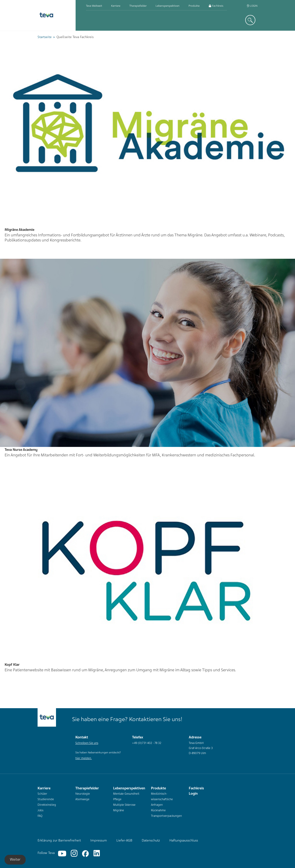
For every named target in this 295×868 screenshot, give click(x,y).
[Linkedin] (97, 854)
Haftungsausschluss (184, 840)
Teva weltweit (94, 6)
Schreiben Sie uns (87, 743)
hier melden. (84, 758)
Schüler (42, 794)
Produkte (194, 6)
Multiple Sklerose (124, 805)
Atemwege (82, 799)
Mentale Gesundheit (126, 794)
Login (252, 6)
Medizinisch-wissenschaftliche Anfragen (162, 799)
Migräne (119, 810)
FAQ (40, 816)
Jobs (40, 810)
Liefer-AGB (124, 840)
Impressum (99, 840)
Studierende (46, 799)
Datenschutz (151, 840)
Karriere (116, 6)
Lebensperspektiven (168, 6)
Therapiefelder (138, 6)
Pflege (117, 799)
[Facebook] (85, 854)
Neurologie (83, 794)
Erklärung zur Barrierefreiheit (59, 840)
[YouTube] (62, 854)
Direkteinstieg (47, 805)
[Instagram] (74, 854)
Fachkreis (216, 6)
